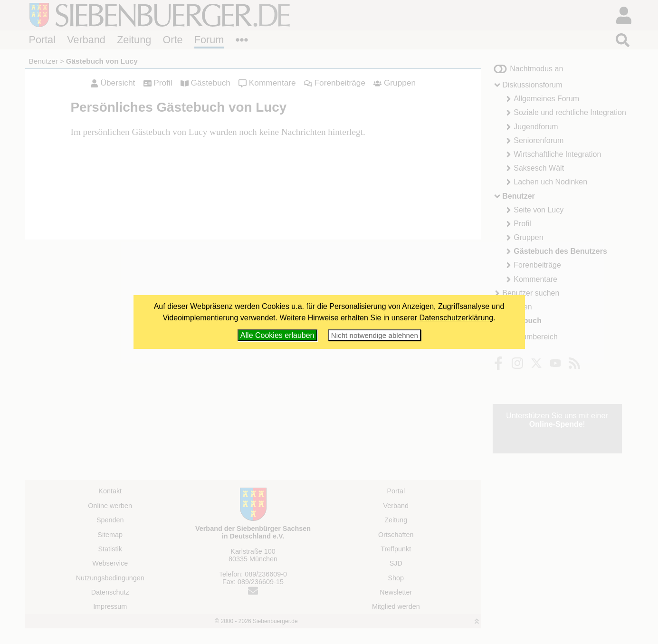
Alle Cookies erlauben (277, 335)
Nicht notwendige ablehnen (375, 335)
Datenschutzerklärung (457, 318)
